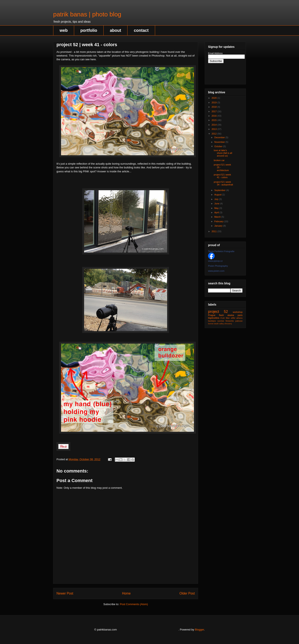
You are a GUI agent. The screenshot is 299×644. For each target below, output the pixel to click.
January (219, 226)
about (115, 30)
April (217, 212)
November (220, 142)
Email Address (215, 53)
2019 (214, 102)
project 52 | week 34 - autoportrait (223, 183)
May (217, 208)
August (218, 195)
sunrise (221, 321)
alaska (231, 315)
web (64, 30)
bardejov (212, 321)
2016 (214, 116)
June (217, 204)
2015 (214, 120)
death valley (219, 324)
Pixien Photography (218, 266)
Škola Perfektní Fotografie (221, 251)
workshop (238, 312)
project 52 (218, 312)
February (219, 221)
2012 (214, 134)
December (220, 137)
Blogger (199, 630)
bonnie (211, 324)
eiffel (233, 318)
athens (239, 318)
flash (221, 315)
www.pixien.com (216, 271)
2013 (214, 129)
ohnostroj (228, 324)
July (217, 199)
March (218, 217)
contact (141, 30)
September (220, 190)
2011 (214, 231)
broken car (219, 160)
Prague (212, 315)
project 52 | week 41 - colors (222, 176)
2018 (214, 107)
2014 (214, 125)
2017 (214, 111)
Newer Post (65, 593)
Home (126, 593)
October (219, 146)
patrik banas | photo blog (87, 14)
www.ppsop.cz (215, 261)
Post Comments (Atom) (134, 604)
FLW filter (225, 318)
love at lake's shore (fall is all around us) (223, 153)
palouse (239, 321)
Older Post (187, 593)
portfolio (89, 30)
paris (240, 315)
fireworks (230, 321)
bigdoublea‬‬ (214, 318)
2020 (214, 98)
